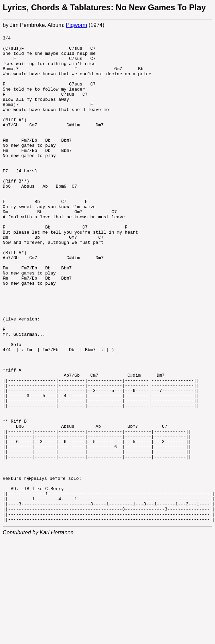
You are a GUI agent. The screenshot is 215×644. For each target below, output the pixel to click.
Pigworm (77, 25)
